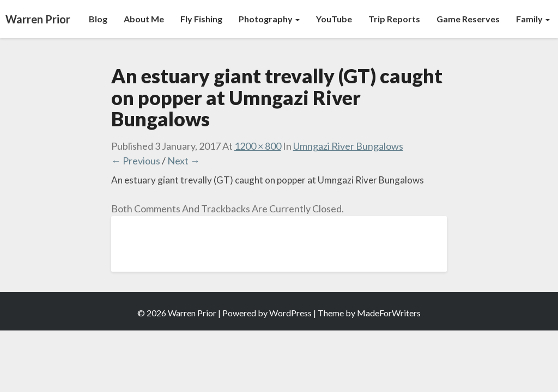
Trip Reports (394, 19)
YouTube (334, 19)
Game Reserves (468, 19)
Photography (269, 19)
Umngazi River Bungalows (348, 146)
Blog (98, 19)
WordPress (290, 313)
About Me (144, 19)
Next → (184, 161)
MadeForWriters (389, 313)
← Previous (136, 161)
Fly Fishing (201, 19)
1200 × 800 (258, 146)
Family (533, 19)
